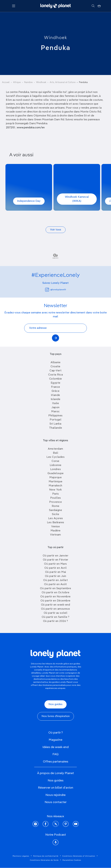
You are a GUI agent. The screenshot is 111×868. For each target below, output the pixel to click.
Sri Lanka (55, 424)
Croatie (55, 367)
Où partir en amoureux (55, 609)
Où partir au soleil (56, 613)
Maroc (55, 412)
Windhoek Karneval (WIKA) (77, 199)
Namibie (28, 82)
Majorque (55, 478)
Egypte (56, 383)
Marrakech (55, 486)
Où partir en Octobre (55, 593)
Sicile (55, 514)
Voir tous (56, 230)
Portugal (55, 420)
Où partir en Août (55, 584)
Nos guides (55, 704)
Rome (56, 506)
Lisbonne (56, 465)
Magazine (55, 740)
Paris (56, 494)
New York (56, 490)
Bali (55, 453)
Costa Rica (55, 375)
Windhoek (56, 38)
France (56, 387)
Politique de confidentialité (46, 856)
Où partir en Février (56, 560)
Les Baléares (56, 523)
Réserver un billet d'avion (56, 788)
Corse (55, 461)
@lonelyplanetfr (56, 290)
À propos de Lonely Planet (55, 773)
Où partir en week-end (56, 605)
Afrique (17, 82)
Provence (55, 502)
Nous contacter (56, 802)
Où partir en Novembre (55, 597)
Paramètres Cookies (72, 860)
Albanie (56, 363)
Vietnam (55, 535)
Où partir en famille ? (55, 617)
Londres (56, 469)
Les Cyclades (55, 457)
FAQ (55, 754)
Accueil (6, 82)
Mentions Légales (21, 856)
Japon (55, 407)
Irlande (55, 395)
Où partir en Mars (55, 564)
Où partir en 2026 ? (56, 621)
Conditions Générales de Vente (44, 860)
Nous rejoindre (55, 795)
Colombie (56, 379)
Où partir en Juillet (55, 580)
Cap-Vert (55, 371)
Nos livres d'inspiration (56, 716)
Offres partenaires (56, 762)
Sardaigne (56, 510)
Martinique (56, 482)
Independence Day (29, 201)
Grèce (56, 391)
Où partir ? (56, 733)
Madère (56, 531)
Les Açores (56, 518)
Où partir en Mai (56, 572)
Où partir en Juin (56, 576)
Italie (55, 403)
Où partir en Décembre (55, 601)
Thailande (56, 428)
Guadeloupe (56, 473)
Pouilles (56, 498)
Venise (55, 527)
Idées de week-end (55, 747)
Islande (56, 399)
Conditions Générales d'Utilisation (79, 856)
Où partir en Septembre (55, 588)
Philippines (55, 416)
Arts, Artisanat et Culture (63, 82)
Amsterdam (55, 449)
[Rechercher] (93, 6)
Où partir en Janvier (55, 556)
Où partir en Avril (55, 568)
